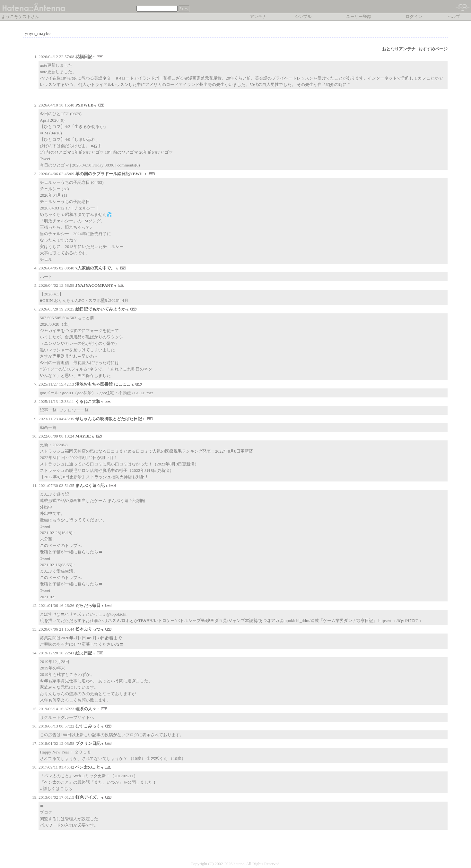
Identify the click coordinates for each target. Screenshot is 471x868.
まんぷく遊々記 (90, 485)
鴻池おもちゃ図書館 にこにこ (103, 384)
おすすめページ (433, 49)
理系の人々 (86, 709)
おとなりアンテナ (399, 49)
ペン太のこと (88, 767)
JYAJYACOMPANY (94, 285)
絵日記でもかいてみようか (100, 309)
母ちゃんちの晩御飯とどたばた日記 (109, 419)
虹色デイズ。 (88, 797)
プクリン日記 (88, 743)
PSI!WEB (84, 105)
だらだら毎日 (88, 605)
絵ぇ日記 (84, 653)
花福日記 (84, 57)
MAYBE (83, 436)
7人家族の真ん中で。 (95, 268)
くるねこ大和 (88, 401)
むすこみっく (88, 726)
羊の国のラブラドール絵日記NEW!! (110, 174)
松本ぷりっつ (88, 629)
